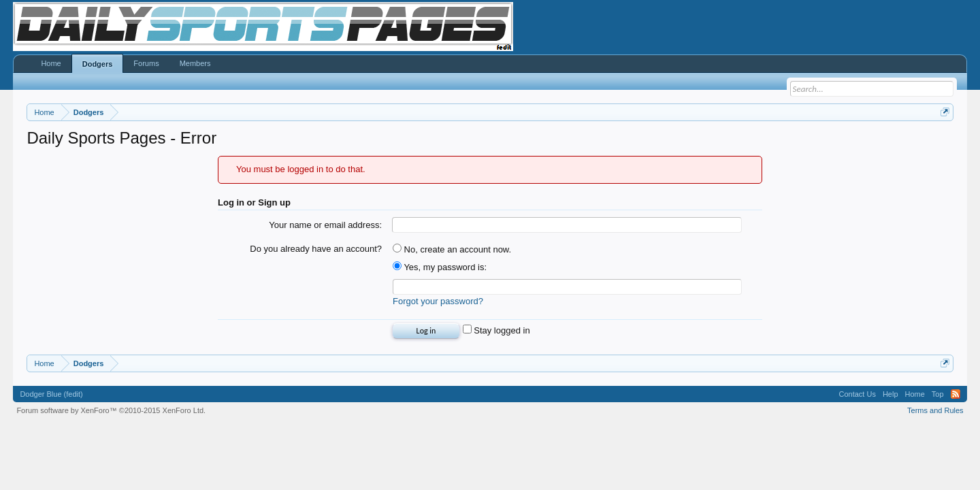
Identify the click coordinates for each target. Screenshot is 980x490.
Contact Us (857, 394)
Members (195, 63)
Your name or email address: (325, 225)
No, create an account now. (452, 249)
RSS (955, 394)
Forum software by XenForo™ (111, 410)
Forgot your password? (438, 301)
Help (891, 394)
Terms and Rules (935, 410)
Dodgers (98, 64)
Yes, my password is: (440, 267)
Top (938, 394)
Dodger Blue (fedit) (51, 394)
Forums (146, 63)
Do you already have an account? (316, 249)
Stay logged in (496, 330)
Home (51, 63)
